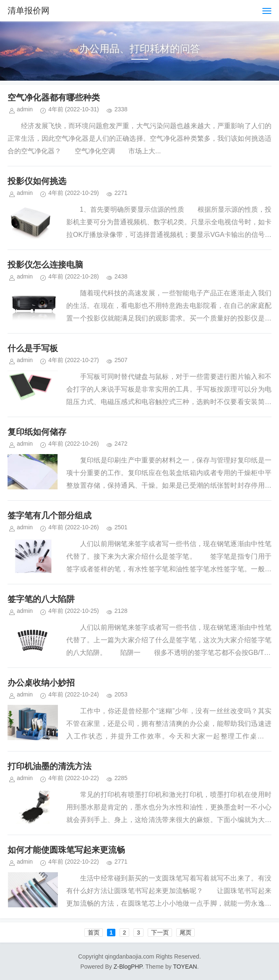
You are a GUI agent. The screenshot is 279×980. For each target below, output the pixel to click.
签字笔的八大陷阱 (41, 599)
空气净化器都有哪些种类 (54, 97)
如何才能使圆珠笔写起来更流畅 (66, 850)
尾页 (185, 933)
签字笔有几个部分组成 (50, 515)
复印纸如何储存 (37, 432)
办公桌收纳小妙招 (41, 683)
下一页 (160, 933)
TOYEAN (185, 967)
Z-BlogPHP (128, 967)
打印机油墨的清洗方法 (50, 766)
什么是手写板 (33, 348)
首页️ (94, 933)
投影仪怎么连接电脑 (45, 265)
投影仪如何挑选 (37, 181)
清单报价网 (29, 11)
